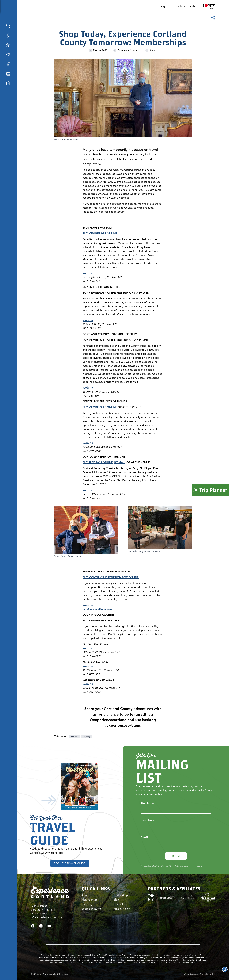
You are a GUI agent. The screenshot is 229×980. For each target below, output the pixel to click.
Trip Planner (210, 490)
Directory (87, 904)
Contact (118, 904)
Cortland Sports (185, 6)
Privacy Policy (174, 866)
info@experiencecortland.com (47, 917)
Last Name (147, 820)
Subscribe (176, 856)
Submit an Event (91, 909)
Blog (162, 6)
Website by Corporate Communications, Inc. (199, 974)
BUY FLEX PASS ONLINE (98, 462)
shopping (86, 736)
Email (144, 837)
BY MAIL (120, 462)
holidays (74, 736)
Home (33, 18)
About (85, 895)
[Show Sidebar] (29, 8)
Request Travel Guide (70, 863)
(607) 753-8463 (39, 914)
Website (88, 273)
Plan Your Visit (90, 900)
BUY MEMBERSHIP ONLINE (100, 407)
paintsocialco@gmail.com (98, 609)
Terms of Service (190, 866)
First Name (148, 803)
